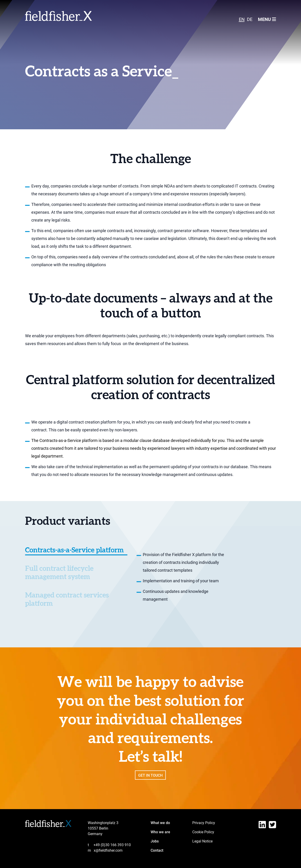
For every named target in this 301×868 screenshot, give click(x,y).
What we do (160, 823)
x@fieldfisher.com (105, 850)
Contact (157, 850)
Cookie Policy (203, 832)
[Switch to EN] (242, 19)
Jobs (155, 841)
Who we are (160, 832)
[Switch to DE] (250, 19)
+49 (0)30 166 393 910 (109, 845)
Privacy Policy (204, 823)
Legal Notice (202, 841)
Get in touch (150, 781)
